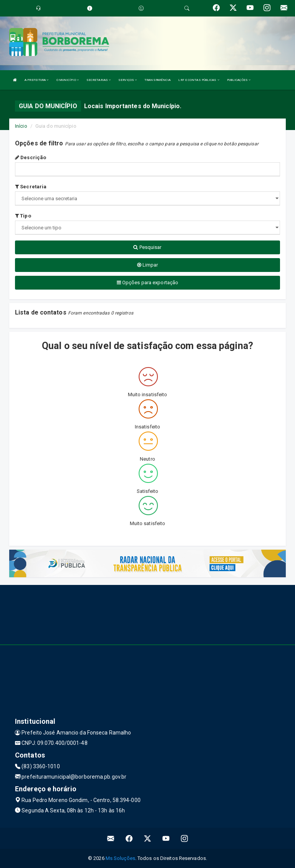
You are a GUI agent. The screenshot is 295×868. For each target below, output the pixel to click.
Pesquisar (147, 247)
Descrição (31, 157)
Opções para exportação (147, 282)
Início (21, 126)
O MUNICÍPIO (68, 80)
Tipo (23, 216)
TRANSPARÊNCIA (157, 80)
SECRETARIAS (99, 80)
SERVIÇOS (128, 80)
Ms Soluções (120, 858)
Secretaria (31, 187)
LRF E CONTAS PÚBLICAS (199, 80)
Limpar (148, 265)
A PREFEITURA (36, 80)
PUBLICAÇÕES (239, 80)
